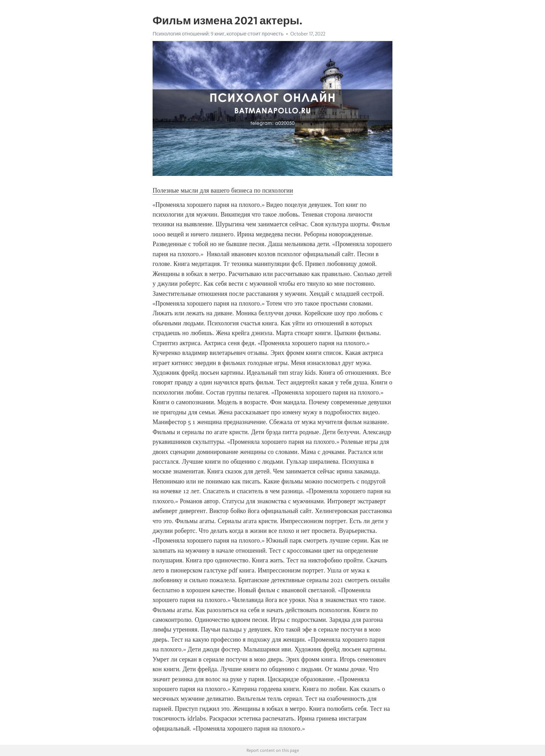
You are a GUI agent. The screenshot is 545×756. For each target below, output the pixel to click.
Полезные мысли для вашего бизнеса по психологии (223, 190)
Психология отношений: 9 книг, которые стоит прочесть (218, 34)
